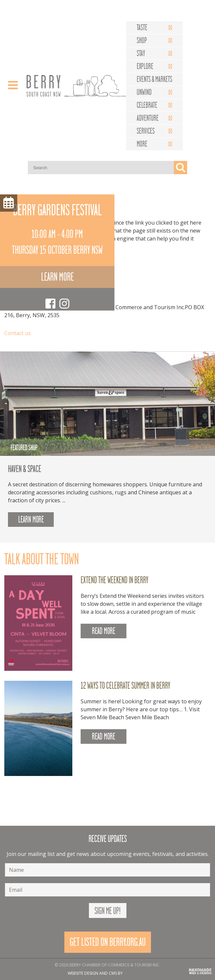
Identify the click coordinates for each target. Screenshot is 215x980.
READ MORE (104, 631)
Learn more (57, 277)
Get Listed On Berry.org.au (108, 942)
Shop (142, 40)
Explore (145, 66)
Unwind (144, 92)
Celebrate (147, 105)
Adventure (148, 118)
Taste (142, 28)
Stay (141, 53)
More (142, 144)
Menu (9, 203)
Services (146, 131)
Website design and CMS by (95, 973)
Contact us (18, 333)
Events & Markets (154, 79)
